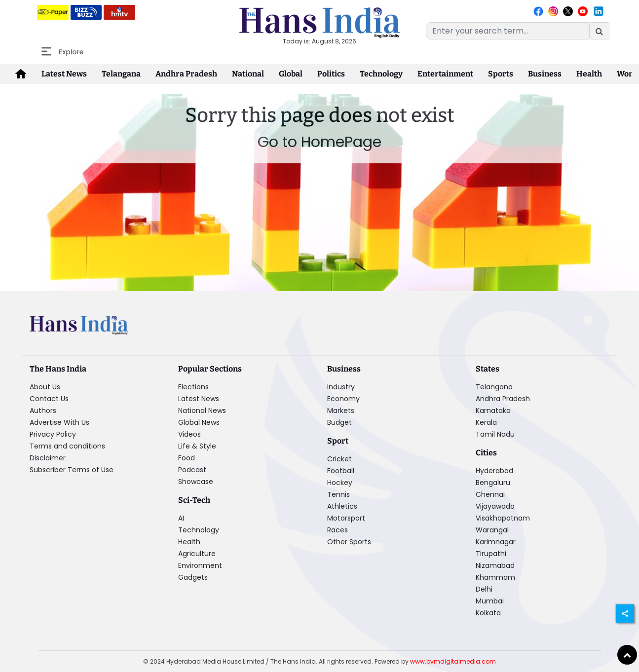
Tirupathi (491, 554)
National (248, 74)
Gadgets (193, 577)
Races (338, 530)
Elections (193, 387)
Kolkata (488, 613)
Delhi (484, 589)
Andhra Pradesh (186, 74)
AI (181, 518)
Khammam (495, 577)
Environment (200, 565)
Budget (339, 422)
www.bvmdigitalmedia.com (453, 661)
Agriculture (197, 554)
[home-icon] (21, 74)
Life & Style (197, 446)
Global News (199, 422)
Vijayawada (495, 506)
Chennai (490, 494)
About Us (45, 387)
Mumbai (490, 601)
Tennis (338, 494)
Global (291, 74)
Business (545, 74)
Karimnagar (496, 542)
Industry (341, 387)
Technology (381, 74)
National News (202, 411)
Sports (501, 74)
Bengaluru (493, 483)
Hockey (340, 483)
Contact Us (49, 399)
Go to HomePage (319, 142)
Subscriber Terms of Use (72, 470)
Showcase (196, 482)
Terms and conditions (67, 446)
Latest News (64, 74)
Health (589, 74)
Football (341, 471)
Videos (189, 434)
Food (187, 458)
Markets (341, 411)
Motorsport (346, 518)
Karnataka (493, 411)
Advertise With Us (59, 422)
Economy (343, 399)
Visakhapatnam (503, 518)
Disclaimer (48, 458)
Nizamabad (495, 565)
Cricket (339, 459)
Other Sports (349, 542)
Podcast (192, 470)
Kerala (486, 422)
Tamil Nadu (495, 434)
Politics (331, 74)
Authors (43, 411)
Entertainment (445, 74)
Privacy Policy (53, 434)
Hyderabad (494, 471)
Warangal (492, 530)
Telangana (121, 74)
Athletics (342, 506)
